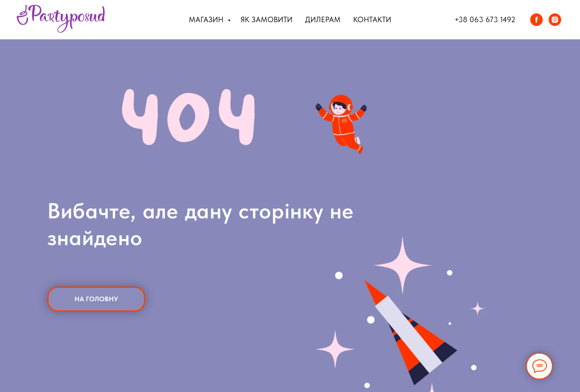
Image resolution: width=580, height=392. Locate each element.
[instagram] (555, 20)
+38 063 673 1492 (485, 19)
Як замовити (267, 19)
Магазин (207, 19)
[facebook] (536, 20)
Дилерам (323, 19)
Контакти (372, 19)
